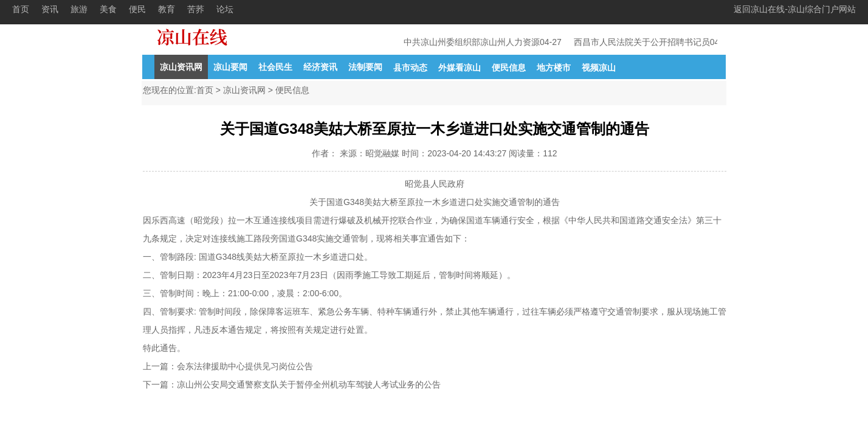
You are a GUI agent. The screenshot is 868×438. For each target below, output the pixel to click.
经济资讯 (320, 67)
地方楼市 (554, 68)
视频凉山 (599, 68)
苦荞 (196, 9)
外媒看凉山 (460, 68)
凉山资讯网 (181, 67)
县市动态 (410, 68)
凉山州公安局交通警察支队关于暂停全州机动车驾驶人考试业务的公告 (309, 384)
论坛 (225, 9)
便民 (137, 9)
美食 (108, 9)
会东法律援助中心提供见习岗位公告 (245, 366)
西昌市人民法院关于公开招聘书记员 (642, 42)
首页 (21, 9)
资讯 (50, 9)
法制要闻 (365, 67)
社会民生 (275, 67)
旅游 (79, 9)
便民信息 (509, 68)
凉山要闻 (230, 67)
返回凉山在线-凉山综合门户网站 (795, 9)
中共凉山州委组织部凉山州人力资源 (472, 42)
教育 (167, 9)
